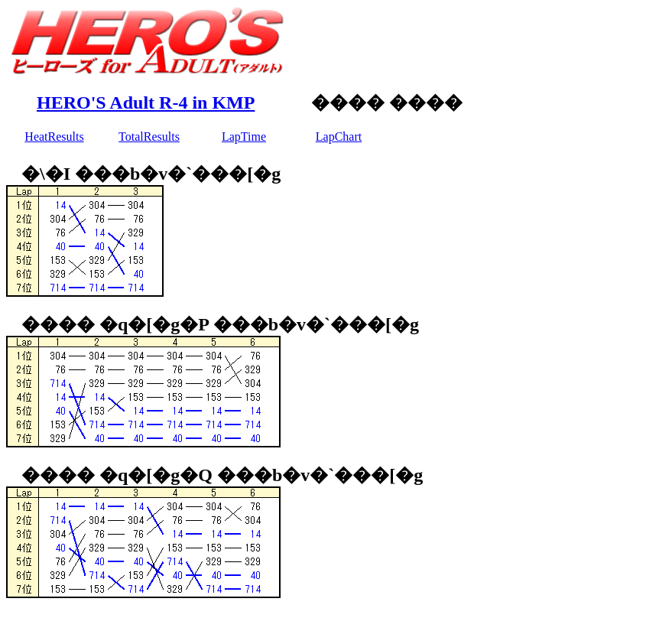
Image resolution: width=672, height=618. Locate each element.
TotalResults (149, 137)
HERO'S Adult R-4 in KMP (146, 102)
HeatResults (54, 137)
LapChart (339, 137)
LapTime (244, 137)
